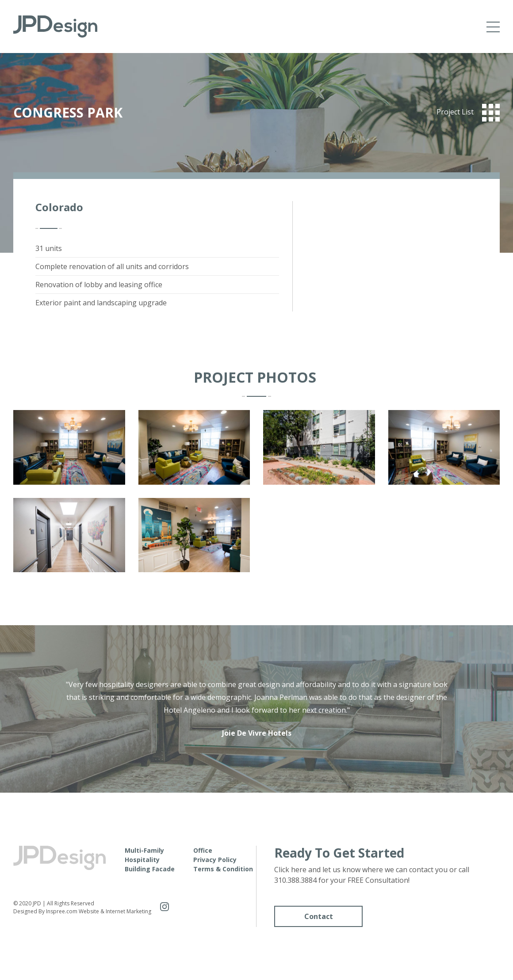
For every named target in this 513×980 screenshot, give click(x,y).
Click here (290, 870)
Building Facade (150, 869)
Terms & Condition (223, 869)
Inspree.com (62, 911)
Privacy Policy (215, 860)
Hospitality (142, 860)
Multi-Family (144, 850)
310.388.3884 (295, 880)
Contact (319, 916)
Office (203, 850)
